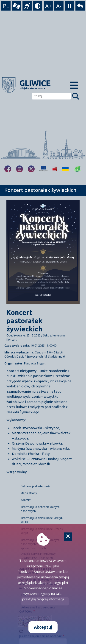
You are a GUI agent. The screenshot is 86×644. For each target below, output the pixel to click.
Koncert (12, 340)
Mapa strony (29, 493)
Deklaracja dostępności (36, 486)
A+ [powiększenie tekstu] (48, 6)
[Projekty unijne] (44, 169)
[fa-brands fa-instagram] (19, 169)
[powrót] (80, 6)
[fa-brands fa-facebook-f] (8, 169)
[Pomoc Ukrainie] (65, 169)
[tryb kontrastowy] (38, 6)
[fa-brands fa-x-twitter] (31, 169)
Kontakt (26, 500)
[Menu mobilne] (74, 85)
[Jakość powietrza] (78, 169)
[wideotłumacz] (17, 6)
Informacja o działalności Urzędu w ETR (42, 520)
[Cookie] (68, 537)
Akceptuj (43, 627)
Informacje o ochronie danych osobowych (40, 509)
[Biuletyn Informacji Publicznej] (55, 169)
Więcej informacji (51, 599)
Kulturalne (59, 335)
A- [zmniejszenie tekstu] (59, 6)
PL (6, 6)
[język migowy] (27, 6)
